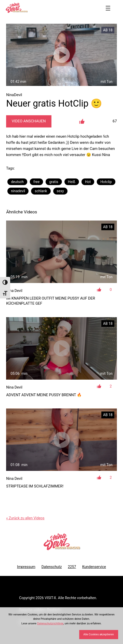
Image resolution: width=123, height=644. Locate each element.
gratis (54, 182)
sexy (60, 191)
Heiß (72, 182)
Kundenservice (94, 567)
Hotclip (106, 182)
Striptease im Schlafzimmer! (35, 486)
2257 (72, 567)
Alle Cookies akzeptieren (99, 634)
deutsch (17, 182)
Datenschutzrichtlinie (50, 623)
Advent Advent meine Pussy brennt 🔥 (44, 395)
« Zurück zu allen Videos (25, 518)
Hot (88, 182)
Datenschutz (52, 567)
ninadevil (18, 191)
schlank (41, 191)
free (36, 182)
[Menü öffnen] (108, 8)
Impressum (26, 567)
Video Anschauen (29, 121)
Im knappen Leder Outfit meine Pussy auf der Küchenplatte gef (51, 301)
